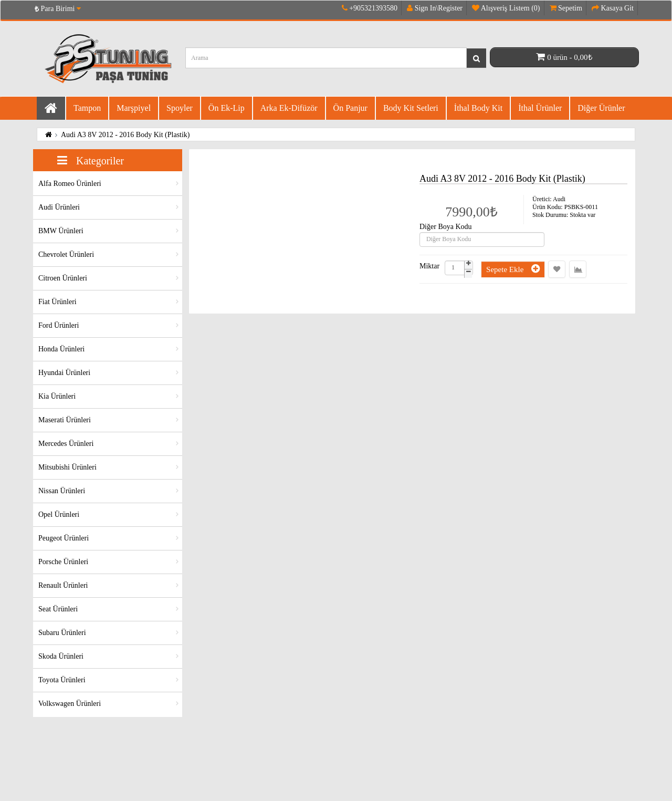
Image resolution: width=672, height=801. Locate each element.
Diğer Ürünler (601, 108)
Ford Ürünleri (59, 325)
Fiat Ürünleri (57, 302)
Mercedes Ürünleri (66, 444)
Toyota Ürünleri (62, 680)
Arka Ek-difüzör (289, 108)
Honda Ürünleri (61, 349)
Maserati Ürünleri (65, 420)
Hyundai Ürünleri (64, 373)
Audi (559, 199)
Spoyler (180, 108)
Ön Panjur (350, 108)
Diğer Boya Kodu (446, 227)
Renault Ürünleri (63, 585)
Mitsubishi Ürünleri (67, 467)
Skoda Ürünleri (61, 656)
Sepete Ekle (513, 269)
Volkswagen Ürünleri (70, 704)
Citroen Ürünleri (63, 278)
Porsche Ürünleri (63, 562)
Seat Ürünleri (58, 609)
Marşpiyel (134, 108)
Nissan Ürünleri (62, 491)
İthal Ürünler (540, 108)
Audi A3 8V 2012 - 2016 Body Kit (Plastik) (125, 135)
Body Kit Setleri (411, 108)
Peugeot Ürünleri (64, 538)
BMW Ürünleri (61, 231)
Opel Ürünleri (59, 514)
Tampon (87, 108)
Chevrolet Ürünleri (66, 254)
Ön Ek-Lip (227, 108)
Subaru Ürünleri (62, 633)
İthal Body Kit (478, 108)
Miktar (429, 266)
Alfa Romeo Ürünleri (70, 184)
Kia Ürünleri (57, 396)
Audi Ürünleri (59, 207)
